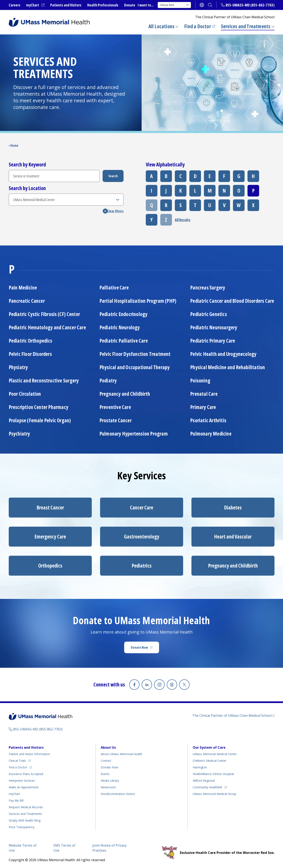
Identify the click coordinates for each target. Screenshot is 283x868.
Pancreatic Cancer (27, 301)
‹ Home (13, 145)
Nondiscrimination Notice (118, 793)
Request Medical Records (26, 806)
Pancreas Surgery (208, 288)
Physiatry (18, 367)
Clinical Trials (20, 759)
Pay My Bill (16, 799)
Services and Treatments (246, 26)
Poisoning (200, 380)
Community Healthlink (207, 785)
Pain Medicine (23, 288)
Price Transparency (22, 826)
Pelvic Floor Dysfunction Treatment (135, 354)
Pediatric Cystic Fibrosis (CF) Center (44, 314)
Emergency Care (50, 537)
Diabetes (233, 507)
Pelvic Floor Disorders (30, 354)
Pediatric (31, 341)
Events (105, 773)
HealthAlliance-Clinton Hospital (213, 773)
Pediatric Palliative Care (124, 341)
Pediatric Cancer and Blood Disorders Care (232, 301)
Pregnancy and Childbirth (125, 394)
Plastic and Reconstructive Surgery (44, 380)
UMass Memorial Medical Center (215, 753)
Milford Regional (204, 779)
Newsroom (108, 786)
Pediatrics (142, 566)
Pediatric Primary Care (213, 341)
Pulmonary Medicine (211, 434)
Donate (130, 5)
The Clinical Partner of (233, 714)
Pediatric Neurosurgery (214, 327)
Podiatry (108, 380)
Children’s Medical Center (209, 759)
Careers (15, 5)
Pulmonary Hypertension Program (134, 434)
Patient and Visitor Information (29, 753)
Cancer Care (142, 507)
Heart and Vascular (233, 537)
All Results (183, 220)
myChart (35, 5)
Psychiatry (19, 434)
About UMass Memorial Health (121, 753)
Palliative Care (114, 288)
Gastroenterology (142, 537)
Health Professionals (103, 5)
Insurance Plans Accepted (26, 773)
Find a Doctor (200, 26)
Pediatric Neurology (120, 327)
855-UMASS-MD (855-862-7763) (250, 5)
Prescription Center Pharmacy (39, 407)
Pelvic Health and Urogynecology (223, 354)
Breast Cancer (50, 507)
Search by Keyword (27, 165)
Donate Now (145, 649)
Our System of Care (209, 746)
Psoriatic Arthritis (208, 420)
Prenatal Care (204, 394)
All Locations (162, 26)
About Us (108, 746)
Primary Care (203, 407)
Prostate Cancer (116, 420)
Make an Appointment (24, 786)
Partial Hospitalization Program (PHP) (138, 301)
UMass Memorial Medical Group (214, 793)
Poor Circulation (25, 394)
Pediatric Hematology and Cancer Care (47, 327)
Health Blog (25, 819)
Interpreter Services (22, 779)
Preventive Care (115, 407)
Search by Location (27, 188)
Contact (106, 759)
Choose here (174, 5)
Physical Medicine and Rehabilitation (228, 367)
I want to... (146, 5)
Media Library (110, 779)
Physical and (135, 367)
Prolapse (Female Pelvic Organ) (40, 420)
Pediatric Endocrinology (124, 314)
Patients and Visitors (66, 5)
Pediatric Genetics (209, 314)
